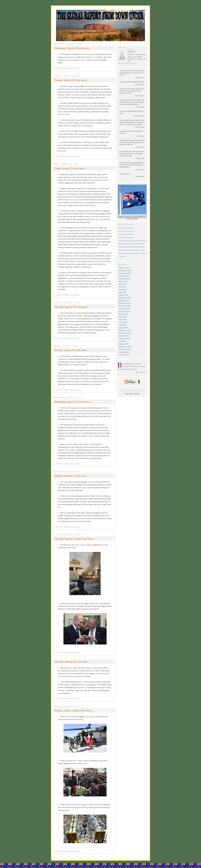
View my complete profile (127, 64)
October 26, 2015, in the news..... (127, 228)
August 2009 (124, 344)
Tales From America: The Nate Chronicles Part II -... (132, 250)
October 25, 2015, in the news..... (127, 231)
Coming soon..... (123, 256)
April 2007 (123, 284)
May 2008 (123, 320)
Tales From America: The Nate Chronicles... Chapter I (132, 253)
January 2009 (124, 336)
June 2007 (123, 290)
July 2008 (122, 325)
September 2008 (125, 330)
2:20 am (76, 527)
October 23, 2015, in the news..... (127, 237)
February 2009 (124, 339)
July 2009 (122, 341)
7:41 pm (76, 699)
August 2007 (124, 295)
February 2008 (124, 311)
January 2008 (124, 309)
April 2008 (123, 317)
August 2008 (124, 328)
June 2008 (123, 322)
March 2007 (123, 281)
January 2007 (124, 276)
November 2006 (125, 271)
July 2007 (122, 292)
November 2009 (125, 349)
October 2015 (124, 355)
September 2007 (125, 298)
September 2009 (125, 347)
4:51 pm (76, 68)
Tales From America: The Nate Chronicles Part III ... (132, 247)
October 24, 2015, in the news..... (127, 234)
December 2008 (125, 333)
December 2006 (125, 273)
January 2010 (124, 352)
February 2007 (124, 279)
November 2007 (125, 303)
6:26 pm (76, 338)
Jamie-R (130, 50)
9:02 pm (76, 156)
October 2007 (124, 301)
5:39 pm (76, 464)
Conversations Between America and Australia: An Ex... (133, 241)
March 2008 (123, 314)
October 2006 (124, 268)
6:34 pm (76, 295)
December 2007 (125, 306)
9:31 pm (76, 653)
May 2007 (123, 287)
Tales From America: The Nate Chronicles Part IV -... (132, 244)
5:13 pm (76, 390)
